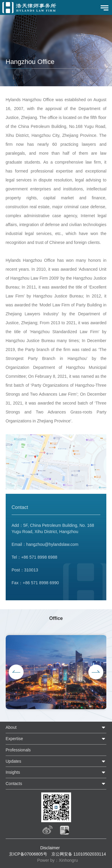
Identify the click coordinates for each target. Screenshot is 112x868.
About (11, 727)
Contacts (14, 784)
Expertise (14, 739)
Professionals (18, 750)
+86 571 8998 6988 (39, 560)
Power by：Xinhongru (57, 860)
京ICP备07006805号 (28, 854)
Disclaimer (50, 848)
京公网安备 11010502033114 (79, 854)
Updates (13, 761)
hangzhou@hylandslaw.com (52, 547)
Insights (13, 772)
